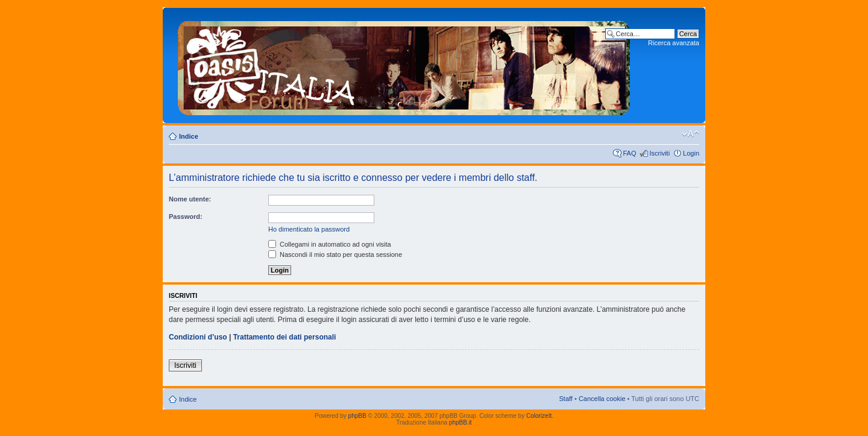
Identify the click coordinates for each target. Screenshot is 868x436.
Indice (189, 136)
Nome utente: (190, 199)
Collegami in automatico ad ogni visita (330, 244)
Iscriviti (659, 153)
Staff (565, 399)
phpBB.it (461, 422)
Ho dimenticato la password (309, 229)
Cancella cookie (602, 399)
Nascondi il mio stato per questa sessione (335, 254)
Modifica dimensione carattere (690, 134)
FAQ (629, 153)
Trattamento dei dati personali (285, 337)
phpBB (357, 416)
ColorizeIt (539, 416)
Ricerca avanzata (674, 43)
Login (691, 153)
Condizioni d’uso (198, 337)
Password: (186, 216)
